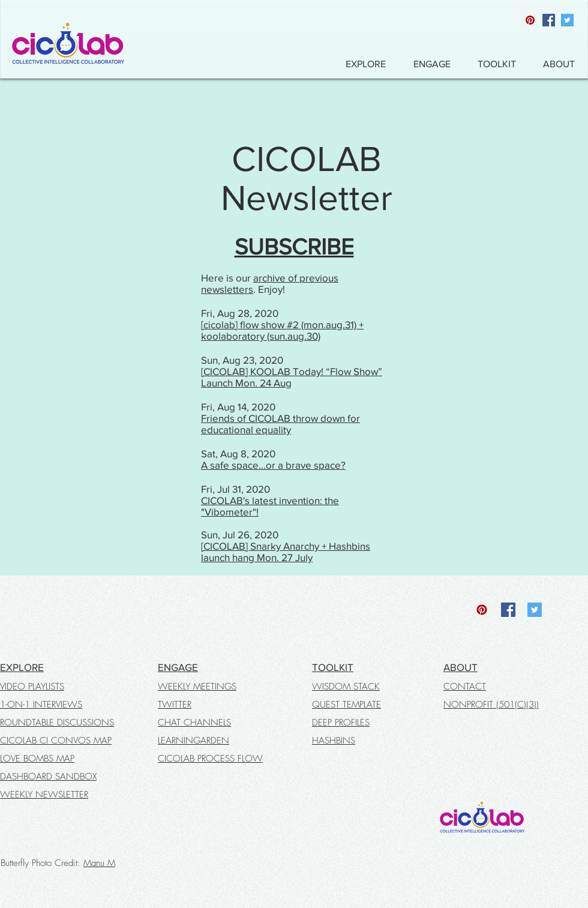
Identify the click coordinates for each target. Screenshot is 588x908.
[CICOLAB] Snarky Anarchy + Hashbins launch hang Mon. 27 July (286, 552)
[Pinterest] (530, 20)
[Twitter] (567, 20)
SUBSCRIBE (294, 247)
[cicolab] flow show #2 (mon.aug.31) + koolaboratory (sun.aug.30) (282, 330)
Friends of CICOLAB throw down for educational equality (280, 424)
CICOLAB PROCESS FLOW (210, 759)
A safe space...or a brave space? (273, 465)
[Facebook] (549, 20)
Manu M (99, 863)
